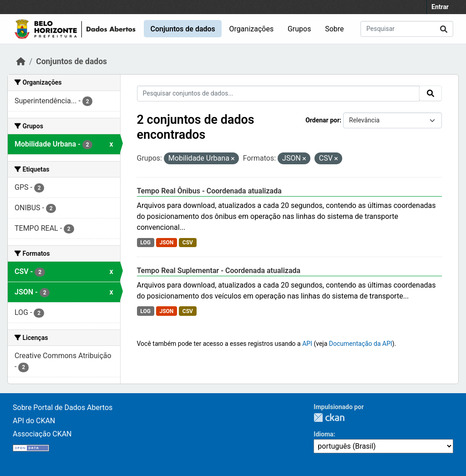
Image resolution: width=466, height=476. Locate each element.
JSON (166, 243)
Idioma (323, 434)
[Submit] (444, 29)
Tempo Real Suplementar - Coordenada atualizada (219, 271)
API (307, 344)
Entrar (440, 7)
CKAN (329, 418)
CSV (188, 243)
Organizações (252, 29)
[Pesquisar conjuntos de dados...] (407, 29)
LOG (145, 243)
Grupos (299, 29)
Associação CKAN (42, 434)
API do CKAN (34, 421)
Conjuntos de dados (182, 29)
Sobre (334, 29)
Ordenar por (322, 120)
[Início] (21, 61)
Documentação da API (361, 344)
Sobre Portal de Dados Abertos (63, 408)
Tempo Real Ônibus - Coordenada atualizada (209, 191)
